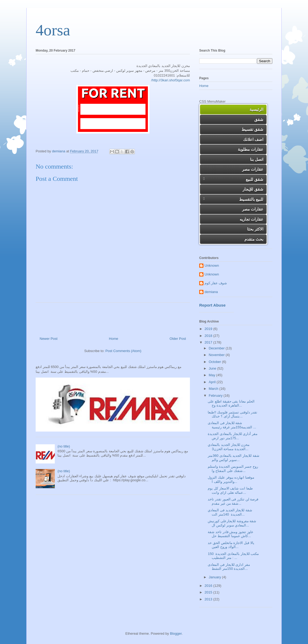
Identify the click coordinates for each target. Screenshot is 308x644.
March (214, 389)
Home (114, 339)
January (215, 577)
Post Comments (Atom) (123, 351)
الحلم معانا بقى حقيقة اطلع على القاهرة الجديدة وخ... (231, 403)
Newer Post (49, 339)
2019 (209, 329)
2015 (209, 592)
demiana (211, 292)
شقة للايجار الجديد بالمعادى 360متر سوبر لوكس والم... (233, 458)
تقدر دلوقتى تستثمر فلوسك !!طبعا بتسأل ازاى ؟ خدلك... (232, 414)
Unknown (212, 265)
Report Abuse (212, 305)
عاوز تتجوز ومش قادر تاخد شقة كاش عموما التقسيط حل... (230, 534)
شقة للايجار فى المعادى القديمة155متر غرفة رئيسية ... (232, 425)
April (213, 382)
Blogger (176, 633)
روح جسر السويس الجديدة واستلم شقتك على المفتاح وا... (233, 469)
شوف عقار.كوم (216, 283)
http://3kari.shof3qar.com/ (170, 80)
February (216, 396)
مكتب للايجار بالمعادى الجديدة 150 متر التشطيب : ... (233, 556)
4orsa (53, 30)
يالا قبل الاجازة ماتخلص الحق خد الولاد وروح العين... (231, 545)
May (213, 375)
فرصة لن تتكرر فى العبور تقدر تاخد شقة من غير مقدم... (233, 501)
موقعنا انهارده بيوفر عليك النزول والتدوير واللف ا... (231, 480)
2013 (209, 599)
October (215, 362)
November (217, 355)
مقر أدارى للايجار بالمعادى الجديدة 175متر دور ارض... (232, 436)
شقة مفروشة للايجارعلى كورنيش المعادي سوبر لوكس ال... (232, 523)
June (213, 368)
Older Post (178, 339)
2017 (209, 342)
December (217, 348)
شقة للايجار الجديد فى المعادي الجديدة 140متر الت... (230, 512)
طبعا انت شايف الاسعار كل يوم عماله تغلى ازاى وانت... (230, 490)
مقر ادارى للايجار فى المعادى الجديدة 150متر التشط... (229, 567)
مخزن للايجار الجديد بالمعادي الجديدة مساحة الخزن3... (229, 447)
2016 (209, 586)
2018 (209, 336)
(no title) (64, 446)
